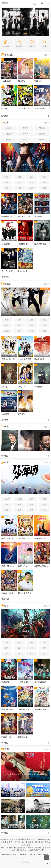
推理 (32, 648)
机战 (44, 654)
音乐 (32, 510)
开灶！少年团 (7, 539)
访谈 (7, 505)
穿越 (32, 325)
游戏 (19, 654)
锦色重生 (22, 414)
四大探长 (38, 217)
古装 (44, 182)
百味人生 (38, 81)
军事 (7, 510)
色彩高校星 (23, 737)
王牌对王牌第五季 (42, 566)
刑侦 (44, 325)
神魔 (44, 648)
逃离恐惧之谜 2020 (42, 244)
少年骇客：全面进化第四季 (29, 109)
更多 (47, 55)
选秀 (32, 499)
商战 (7, 331)
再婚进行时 (39, 359)
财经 (44, 505)
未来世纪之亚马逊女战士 (12, 217)
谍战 (44, 331)
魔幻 (32, 177)
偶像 (32, 320)
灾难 (32, 182)
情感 (44, 499)
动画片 (42, 140)
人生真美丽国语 (25, 359)
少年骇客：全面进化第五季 (13, 109)
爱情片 (42, 128)
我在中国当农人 (25, 593)
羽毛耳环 (22, 387)
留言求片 (26, 863)
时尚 (44, 510)
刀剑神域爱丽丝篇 (26, 709)
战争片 (42, 134)
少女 (44, 642)
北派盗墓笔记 (40, 682)
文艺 (44, 188)
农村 (7, 320)
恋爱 (7, 648)
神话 (19, 325)
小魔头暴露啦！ (25, 682)
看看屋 (5, 3)
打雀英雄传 (6, 244)
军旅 (32, 331)
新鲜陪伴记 (23, 566)
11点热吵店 (6, 81)
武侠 (7, 325)
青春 (7, 188)
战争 (19, 331)
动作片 (9, 128)
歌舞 (19, 188)
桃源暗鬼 (5, 682)
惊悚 (7, 177)
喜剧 (19, 320)
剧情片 (9, 140)
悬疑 (19, 177)
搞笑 (32, 642)
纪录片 (25, 140)
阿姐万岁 (22, 81)
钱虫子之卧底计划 (9, 271)
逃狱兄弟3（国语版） (27, 217)
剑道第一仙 (6, 737)
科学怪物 (38, 387)
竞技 (7, 654)
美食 (19, 505)
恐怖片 (25, 134)
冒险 (19, 182)
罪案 (7, 182)
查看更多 (26, 116)
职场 (19, 510)
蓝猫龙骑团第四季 (9, 709)
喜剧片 (25, 128)
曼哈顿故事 (23, 271)
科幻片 (9, 134)
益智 (32, 654)
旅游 (32, 505)
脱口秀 (19, 499)
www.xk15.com (26, 854)
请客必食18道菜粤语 (27, 539)
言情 (44, 177)
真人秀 (7, 499)
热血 (19, 642)
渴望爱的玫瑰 (24, 244)
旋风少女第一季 (8, 359)
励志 (32, 188)
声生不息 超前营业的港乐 (12, 566)
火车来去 (5, 414)
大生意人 (5, 387)
